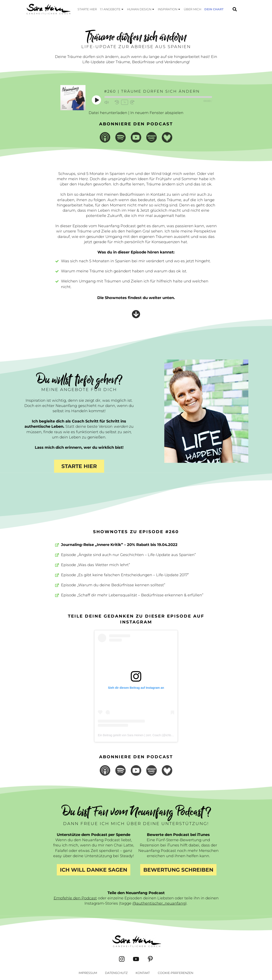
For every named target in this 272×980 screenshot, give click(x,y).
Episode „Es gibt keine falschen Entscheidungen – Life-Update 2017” (125, 575)
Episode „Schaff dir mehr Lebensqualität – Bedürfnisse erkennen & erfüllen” (132, 595)
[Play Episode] (97, 100)
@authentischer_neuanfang (159, 903)
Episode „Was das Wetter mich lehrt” (95, 565)
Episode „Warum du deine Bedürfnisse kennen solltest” (113, 585)
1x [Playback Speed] (125, 102)
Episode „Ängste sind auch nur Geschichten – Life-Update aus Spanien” (128, 555)
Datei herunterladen (108, 113)
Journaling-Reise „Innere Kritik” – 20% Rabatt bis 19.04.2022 (119, 545)
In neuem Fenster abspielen (157, 113)
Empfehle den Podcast (75, 898)
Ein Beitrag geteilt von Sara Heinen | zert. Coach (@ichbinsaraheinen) (143, 735)
